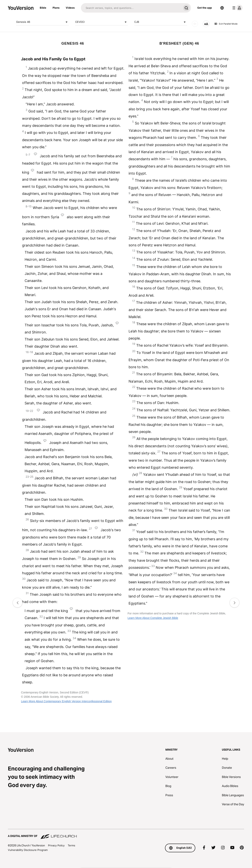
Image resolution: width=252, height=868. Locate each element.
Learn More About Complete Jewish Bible (153, 618)
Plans (56, 8)
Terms (71, 845)
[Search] (131, 8)
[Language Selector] (222, 8)
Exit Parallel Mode (226, 24)
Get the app (205, 8)
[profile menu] (237, 8)
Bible (43, 8)
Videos (70, 8)
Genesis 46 (43, 22)
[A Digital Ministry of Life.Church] (126, 834)
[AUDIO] (195, 24)
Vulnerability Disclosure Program (28, 850)
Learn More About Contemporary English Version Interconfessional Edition (66, 701)
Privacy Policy (56, 845)
